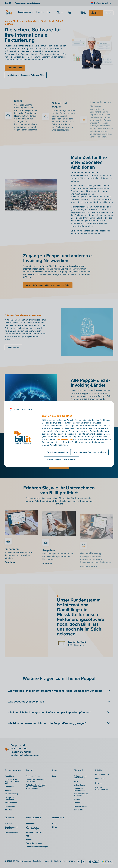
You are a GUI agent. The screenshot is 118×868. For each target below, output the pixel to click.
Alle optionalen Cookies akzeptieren (90, 452)
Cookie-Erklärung (64, 439)
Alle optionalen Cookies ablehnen (61, 459)
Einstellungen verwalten (57, 452)
